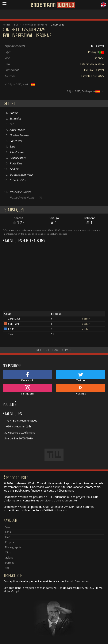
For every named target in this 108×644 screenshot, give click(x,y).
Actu (8, 527)
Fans (8, 532)
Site (7, 568)
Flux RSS (81, 390)
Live (16, 25)
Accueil (7, 25)
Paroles (10, 563)
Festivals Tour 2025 (92, 76)
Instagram (27, 390)
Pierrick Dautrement (77, 581)
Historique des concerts (35, 25)
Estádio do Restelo (92, 64)
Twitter (81, 376)
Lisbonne (98, 58)
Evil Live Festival (94, 70)
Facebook (27, 376)
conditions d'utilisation (54, 500)
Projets (9, 542)
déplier (86, 319)
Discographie (13, 547)
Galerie (9, 558)
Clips (8, 552)
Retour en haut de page (54, 350)
